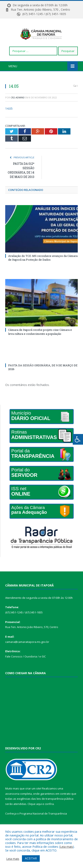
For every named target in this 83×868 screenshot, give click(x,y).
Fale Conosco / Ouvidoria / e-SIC (26, 665)
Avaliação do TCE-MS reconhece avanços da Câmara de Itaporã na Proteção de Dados (43, 266)
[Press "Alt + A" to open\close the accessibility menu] (78, 439)
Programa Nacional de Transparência (43, 822)
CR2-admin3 (18, 106)
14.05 (9, 117)
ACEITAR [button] (31, 858)
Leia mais (66, 846)
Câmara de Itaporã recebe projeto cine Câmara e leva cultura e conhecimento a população (40, 340)
